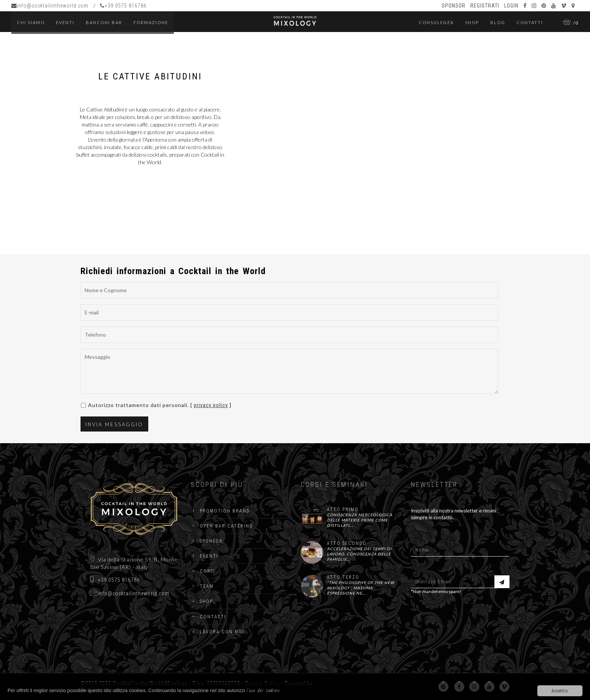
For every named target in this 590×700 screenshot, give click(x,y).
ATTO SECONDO (347, 543)
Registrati (485, 6)
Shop (472, 22)
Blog (498, 22)
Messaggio (289, 371)
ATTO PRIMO (343, 509)
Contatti (530, 22)
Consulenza (436, 22)
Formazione (151, 22)
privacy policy (211, 405)
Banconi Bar (104, 22)
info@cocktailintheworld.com (50, 6)
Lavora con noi (222, 632)
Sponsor (454, 6)
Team (207, 586)
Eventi (209, 556)
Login (511, 6)
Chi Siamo (31, 22)
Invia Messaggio (114, 424)
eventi (65, 22)
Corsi (208, 571)
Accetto (560, 691)
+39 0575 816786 (123, 6)
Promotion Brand (225, 511)
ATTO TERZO (343, 577)
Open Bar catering (227, 526)
